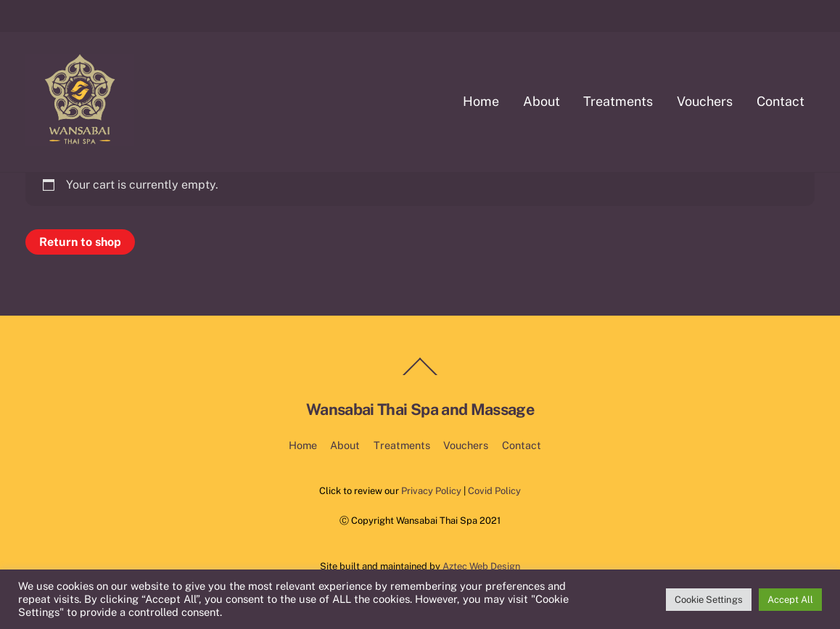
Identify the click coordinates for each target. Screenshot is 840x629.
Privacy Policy (431, 491)
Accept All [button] (790, 600)
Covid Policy (494, 491)
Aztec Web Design (481, 566)
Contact (781, 101)
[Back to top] (420, 374)
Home (481, 101)
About (542, 101)
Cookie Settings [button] (709, 600)
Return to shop (80, 242)
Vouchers (705, 101)
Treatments (618, 101)
